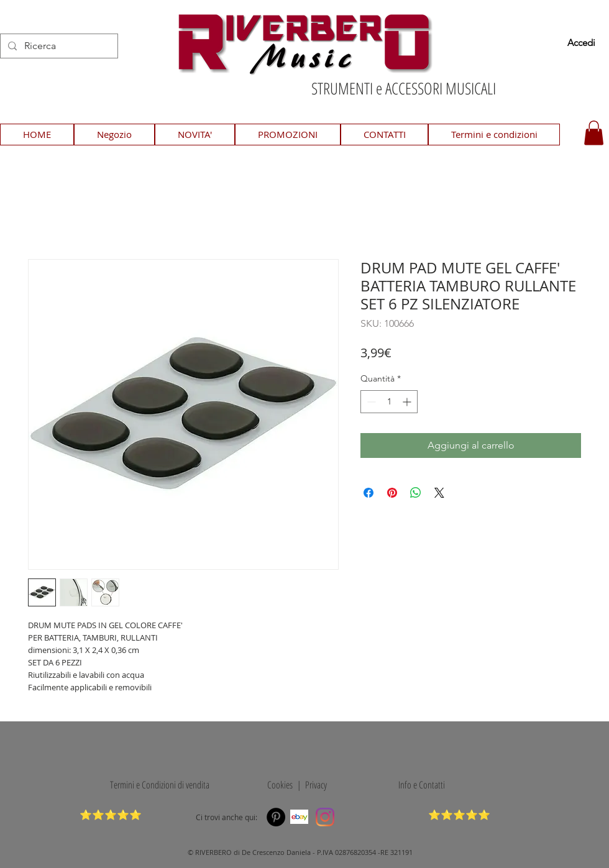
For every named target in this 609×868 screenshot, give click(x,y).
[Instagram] (325, 817)
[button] (594, 133)
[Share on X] (439, 493)
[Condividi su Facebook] (369, 493)
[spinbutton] (389, 402)
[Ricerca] (58, 46)
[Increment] (408, 402)
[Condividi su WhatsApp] (416, 493)
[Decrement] (370, 402)
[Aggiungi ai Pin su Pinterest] (392, 493)
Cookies (278, 785)
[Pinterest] (276, 817)
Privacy (316, 785)
